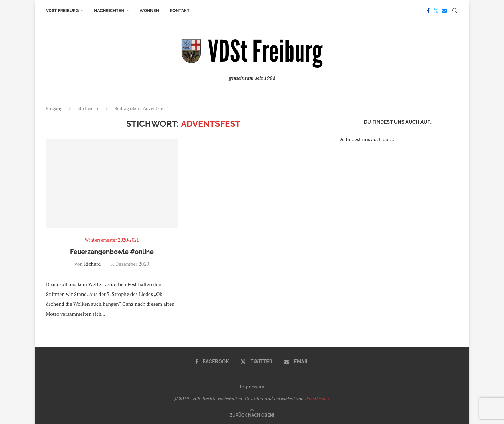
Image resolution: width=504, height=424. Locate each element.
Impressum (252, 386)
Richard (92, 264)
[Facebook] (428, 11)
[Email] (444, 11)
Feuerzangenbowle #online (112, 252)
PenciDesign (318, 398)
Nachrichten (109, 11)
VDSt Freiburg (62, 11)
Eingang (54, 108)
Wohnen (149, 11)
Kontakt (180, 11)
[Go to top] (252, 415)
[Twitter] (436, 11)
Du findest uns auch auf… (366, 139)
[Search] (455, 11)
